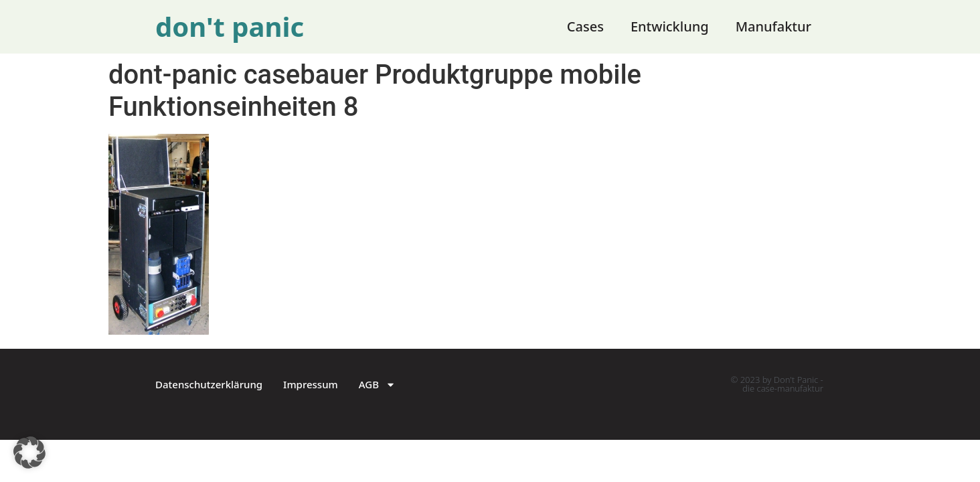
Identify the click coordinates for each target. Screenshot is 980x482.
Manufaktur (773, 26)
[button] (29, 453)
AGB (377, 385)
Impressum (311, 384)
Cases (585, 26)
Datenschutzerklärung (209, 384)
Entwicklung (670, 26)
